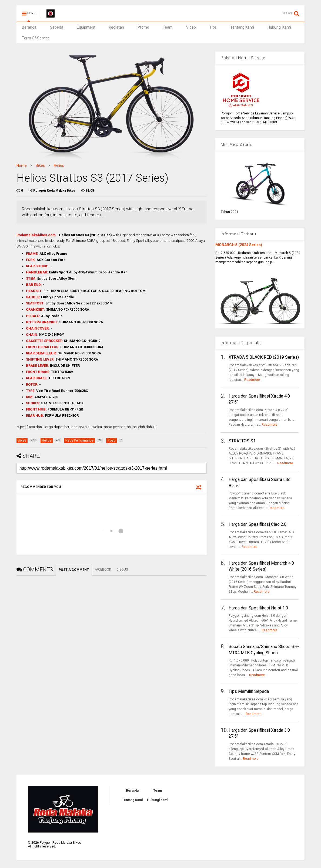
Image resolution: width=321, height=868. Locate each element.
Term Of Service (36, 38)
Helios (59, 165)
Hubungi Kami (279, 27)
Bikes (40, 165)
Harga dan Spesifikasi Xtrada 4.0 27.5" (259, 399)
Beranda (29, 27)
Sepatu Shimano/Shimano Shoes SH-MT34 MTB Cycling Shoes (264, 650)
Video (191, 27)
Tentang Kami (242, 27)
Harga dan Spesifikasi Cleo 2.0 (258, 524)
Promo (143, 27)
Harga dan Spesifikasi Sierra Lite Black (260, 482)
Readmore (252, 380)
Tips (213, 27)
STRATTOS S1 (242, 441)
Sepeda (57, 27)
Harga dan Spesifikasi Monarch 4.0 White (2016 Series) (261, 566)
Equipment (86, 27)
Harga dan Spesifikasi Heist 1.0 (258, 608)
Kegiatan (116, 27)
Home (22, 165)
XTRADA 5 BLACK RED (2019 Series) (264, 357)
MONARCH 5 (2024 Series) (239, 245)
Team (168, 27)
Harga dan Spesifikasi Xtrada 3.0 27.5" (259, 733)
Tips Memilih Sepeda (249, 691)
